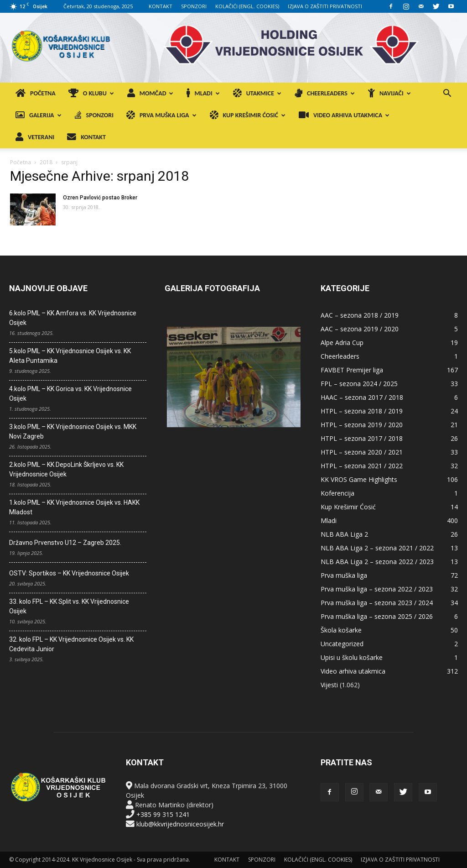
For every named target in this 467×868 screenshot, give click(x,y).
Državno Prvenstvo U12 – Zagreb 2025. (65, 543)
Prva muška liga (344, 575)
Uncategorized (342, 644)
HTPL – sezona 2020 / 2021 (362, 452)
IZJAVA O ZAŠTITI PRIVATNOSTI (325, 6)
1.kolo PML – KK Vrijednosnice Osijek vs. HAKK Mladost (74, 507)
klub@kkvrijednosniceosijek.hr (180, 824)
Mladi (329, 520)
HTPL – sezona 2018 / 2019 (362, 411)
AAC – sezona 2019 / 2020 (360, 329)
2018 (46, 162)
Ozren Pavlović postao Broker (100, 198)
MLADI (203, 93)
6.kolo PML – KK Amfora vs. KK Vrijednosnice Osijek (73, 318)
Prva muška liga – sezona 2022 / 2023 (377, 589)
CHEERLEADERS (325, 93)
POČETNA (36, 93)
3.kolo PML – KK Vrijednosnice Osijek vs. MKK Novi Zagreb (73, 431)
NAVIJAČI (389, 93)
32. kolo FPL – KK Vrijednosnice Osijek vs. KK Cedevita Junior (71, 644)
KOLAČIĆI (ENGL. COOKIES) (247, 6)
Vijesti (329, 685)
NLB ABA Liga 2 (344, 534)
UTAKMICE (257, 93)
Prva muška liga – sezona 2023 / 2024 (377, 603)
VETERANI (35, 137)
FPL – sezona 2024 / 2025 (359, 384)
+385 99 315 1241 (163, 814)
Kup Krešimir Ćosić (348, 507)
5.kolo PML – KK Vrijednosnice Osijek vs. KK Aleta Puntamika (70, 356)
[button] (447, 94)
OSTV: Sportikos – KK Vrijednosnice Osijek (69, 573)
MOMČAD (150, 93)
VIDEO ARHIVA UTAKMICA (344, 115)
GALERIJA (39, 115)
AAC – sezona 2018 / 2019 (360, 315)
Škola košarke (341, 630)
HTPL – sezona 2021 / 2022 (362, 466)
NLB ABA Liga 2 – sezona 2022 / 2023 (377, 562)
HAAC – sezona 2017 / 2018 (362, 397)
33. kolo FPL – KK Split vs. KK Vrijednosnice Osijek (69, 606)
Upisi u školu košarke (352, 657)
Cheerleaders (340, 356)
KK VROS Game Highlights (359, 479)
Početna (21, 162)
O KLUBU (91, 93)
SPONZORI (194, 6)
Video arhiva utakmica (353, 671)
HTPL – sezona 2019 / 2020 (362, 425)
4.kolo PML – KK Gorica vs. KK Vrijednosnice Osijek (70, 394)
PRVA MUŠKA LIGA (161, 115)
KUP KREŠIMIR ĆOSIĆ (248, 115)
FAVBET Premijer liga (352, 370)
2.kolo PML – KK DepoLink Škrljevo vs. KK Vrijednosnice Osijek (66, 469)
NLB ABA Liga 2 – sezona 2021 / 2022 (377, 548)
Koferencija (337, 493)
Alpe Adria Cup (342, 342)
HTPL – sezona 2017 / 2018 (362, 438)
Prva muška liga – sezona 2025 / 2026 (377, 616)
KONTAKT (161, 6)
